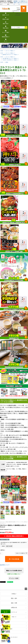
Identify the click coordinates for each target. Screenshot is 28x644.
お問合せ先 (14, 607)
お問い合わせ (3, 626)
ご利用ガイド (18, 13)
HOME (2, 51)
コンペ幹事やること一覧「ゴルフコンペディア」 (23, 3)
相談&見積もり (6, 36)
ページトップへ (26, 589)
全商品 (7, 62)
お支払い (14, 594)
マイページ (14, 612)
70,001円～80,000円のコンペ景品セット (11, 60)
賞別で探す (6, 23)
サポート (14, 617)
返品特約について (5, 565)
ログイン (19, 8)
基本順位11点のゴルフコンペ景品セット (11, 55)
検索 (26, 27)
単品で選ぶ (6, 27)
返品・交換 (14, 603)
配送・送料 (14, 598)
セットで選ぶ (6, 32)
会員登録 (19, 9)
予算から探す (6, 19)
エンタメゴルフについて (16, 11)
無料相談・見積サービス (16, 3)
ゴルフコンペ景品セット (10, 51)
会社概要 (2, 623)
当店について (6, 14)
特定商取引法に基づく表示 (6, 629)
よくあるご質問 (17, 15)
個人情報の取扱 (4, 632)
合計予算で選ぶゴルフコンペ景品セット (11, 58)
